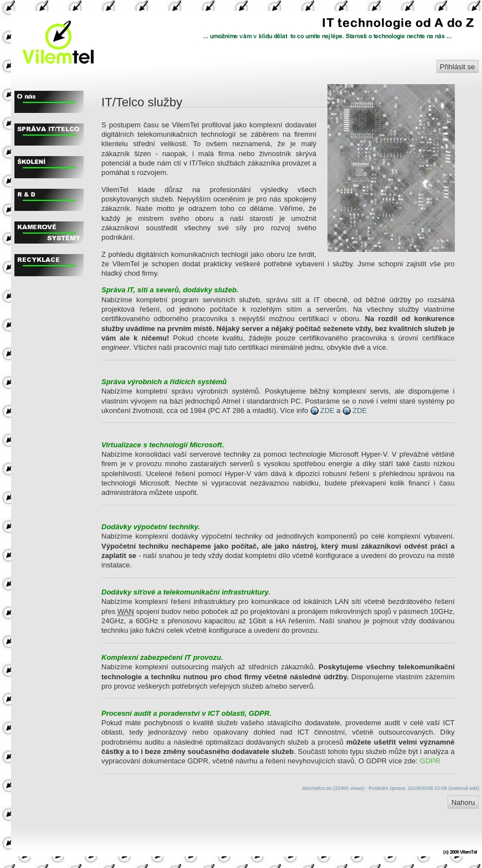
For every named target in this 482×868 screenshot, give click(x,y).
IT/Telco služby (142, 102)
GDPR (430, 761)
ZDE (327, 410)
